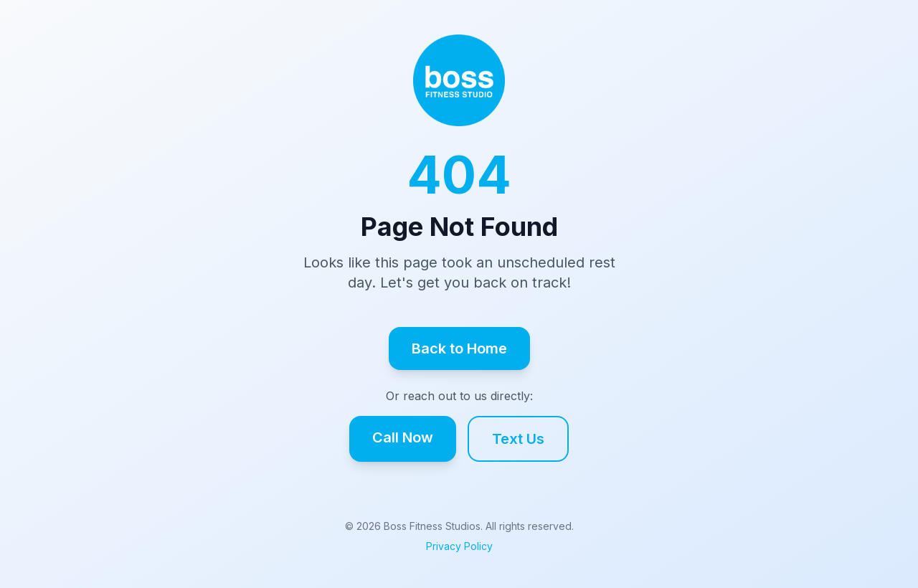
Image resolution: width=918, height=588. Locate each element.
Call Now (403, 437)
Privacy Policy (459, 546)
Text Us (518, 439)
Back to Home (459, 348)
